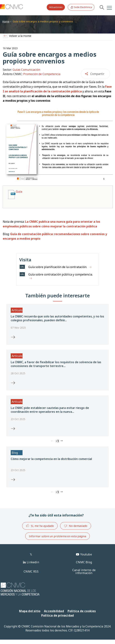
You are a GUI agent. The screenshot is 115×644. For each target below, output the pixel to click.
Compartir (97, 74)
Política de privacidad (57, 615)
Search (102, 7)
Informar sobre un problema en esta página (57, 536)
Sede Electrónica (81, 7)
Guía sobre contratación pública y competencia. (60, 274)
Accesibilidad (54, 611)
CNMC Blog (84, 562)
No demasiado (76, 526)
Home (6, 21)
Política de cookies (82, 611)
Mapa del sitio (30, 611)
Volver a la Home (20, 36)
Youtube (86, 554)
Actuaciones (56, 7)
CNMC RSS (31, 571)
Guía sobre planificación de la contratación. (58, 267)
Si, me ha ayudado (40, 526)
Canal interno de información (84, 571)
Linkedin (33, 562)
